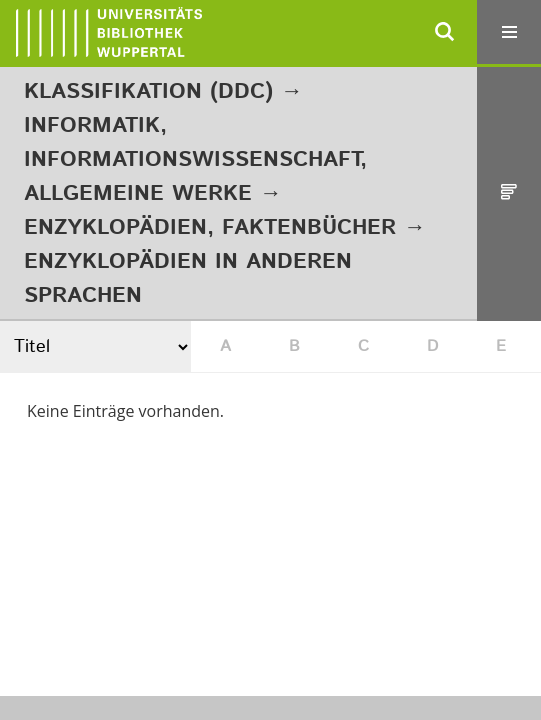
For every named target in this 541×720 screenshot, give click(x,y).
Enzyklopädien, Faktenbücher (210, 228)
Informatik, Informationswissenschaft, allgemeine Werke (195, 160)
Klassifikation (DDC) (148, 92)
